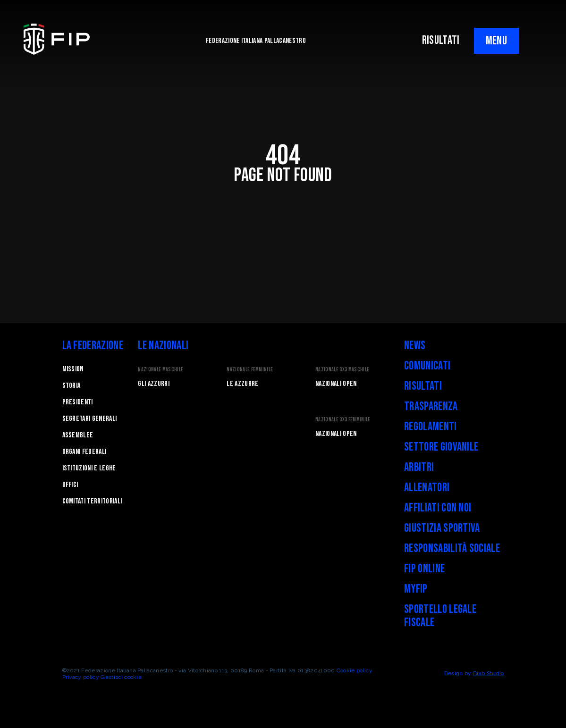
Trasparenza (431, 406)
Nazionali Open (336, 384)
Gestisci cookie (121, 677)
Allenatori (427, 488)
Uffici (70, 485)
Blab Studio (489, 673)
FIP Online (424, 569)
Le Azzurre (242, 384)
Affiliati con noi (438, 508)
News (415, 346)
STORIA (72, 386)
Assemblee (78, 435)
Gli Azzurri (154, 384)
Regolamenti (431, 427)
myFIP (416, 589)
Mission (73, 369)
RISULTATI (441, 40)
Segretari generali (90, 419)
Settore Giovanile (441, 447)
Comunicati (427, 366)
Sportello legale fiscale (440, 616)
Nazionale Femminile (250, 370)
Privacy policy (81, 677)
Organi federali (84, 452)
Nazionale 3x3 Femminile (343, 420)
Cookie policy (355, 670)
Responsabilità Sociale (452, 548)
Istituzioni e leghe (89, 468)
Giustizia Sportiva (442, 528)
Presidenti (78, 402)
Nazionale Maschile (161, 370)
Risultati (423, 386)
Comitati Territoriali (92, 501)
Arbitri (419, 467)
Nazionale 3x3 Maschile (342, 370)
